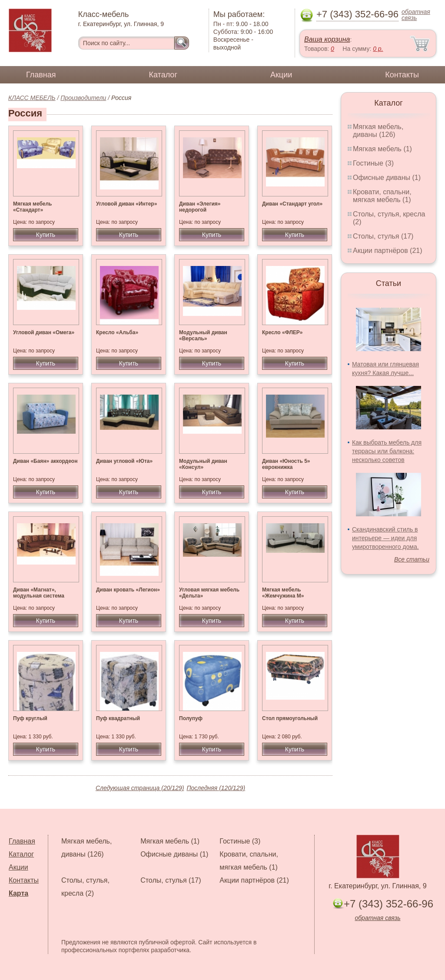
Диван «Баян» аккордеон (45, 461)
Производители (83, 98)
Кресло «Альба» (117, 332)
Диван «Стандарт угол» (292, 204)
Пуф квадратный (118, 718)
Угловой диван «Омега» (44, 332)
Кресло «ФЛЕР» (282, 332)
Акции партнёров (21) (388, 251)
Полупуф (191, 718)
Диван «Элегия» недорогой (200, 207)
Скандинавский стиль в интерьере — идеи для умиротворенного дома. (385, 538)
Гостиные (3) (373, 163)
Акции (281, 75)
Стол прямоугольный (290, 718)
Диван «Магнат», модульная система (39, 593)
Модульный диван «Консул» (203, 464)
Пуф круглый (30, 718)
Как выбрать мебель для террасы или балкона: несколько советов (387, 451)
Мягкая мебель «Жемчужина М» (283, 593)
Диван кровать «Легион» (128, 590)
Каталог (163, 75)
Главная (41, 75)
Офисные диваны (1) (387, 178)
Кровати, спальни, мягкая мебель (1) (382, 196)
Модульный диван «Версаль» (203, 336)
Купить (46, 235)
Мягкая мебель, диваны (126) (378, 131)
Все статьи (412, 559)
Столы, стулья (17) (383, 236)
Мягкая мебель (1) (382, 149)
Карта (18, 893)
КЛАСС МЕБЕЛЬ (32, 98)
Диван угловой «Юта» (124, 461)
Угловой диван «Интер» (126, 204)
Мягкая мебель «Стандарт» (33, 207)
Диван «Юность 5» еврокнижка (286, 464)
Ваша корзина (327, 39)
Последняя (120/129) (216, 788)
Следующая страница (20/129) (140, 788)
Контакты (402, 75)
